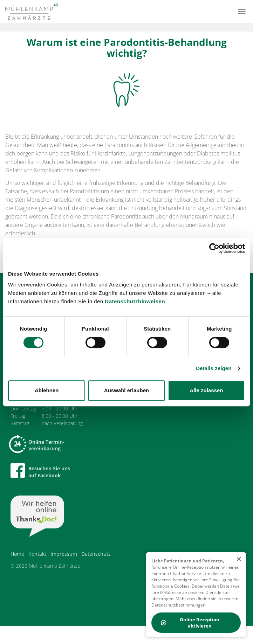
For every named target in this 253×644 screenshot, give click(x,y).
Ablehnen (47, 390)
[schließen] (239, 559)
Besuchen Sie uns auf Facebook (40, 471)
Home (17, 554)
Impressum (64, 554)
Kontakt (37, 554)
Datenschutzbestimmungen (178, 605)
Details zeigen (214, 368)
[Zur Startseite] (32, 12)
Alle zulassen (206, 390)
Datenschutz (96, 554)
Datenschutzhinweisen (135, 301)
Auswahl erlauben (126, 390)
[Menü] (242, 12)
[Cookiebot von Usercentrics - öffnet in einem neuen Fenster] (214, 248)
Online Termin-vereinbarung (37, 445)
